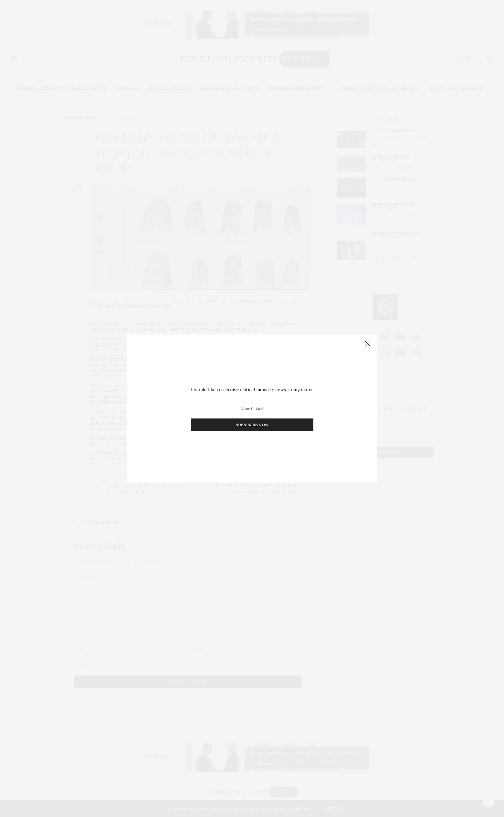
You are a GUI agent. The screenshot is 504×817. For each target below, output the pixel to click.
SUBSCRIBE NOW (252, 425)
